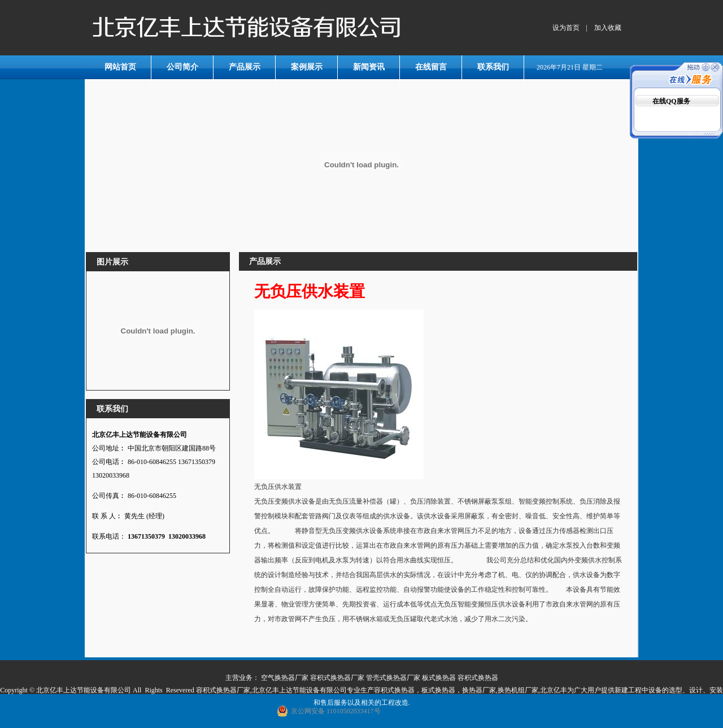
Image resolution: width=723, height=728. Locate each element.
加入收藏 (608, 28)
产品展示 (245, 67)
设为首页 (566, 28)
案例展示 (307, 67)
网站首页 (120, 67)
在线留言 (431, 67)
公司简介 (182, 67)
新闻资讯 (369, 67)
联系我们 (493, 67)
